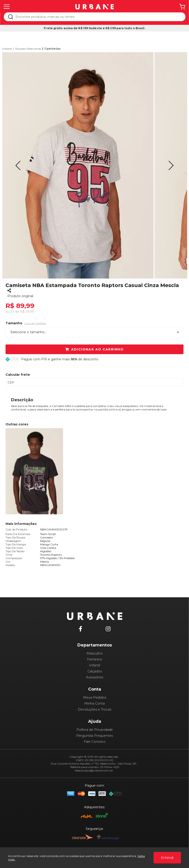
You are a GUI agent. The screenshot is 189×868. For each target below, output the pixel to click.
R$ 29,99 (27, 312)
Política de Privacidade (95, 730)
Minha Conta (94, 703)
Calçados (95, 671)
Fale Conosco (95, 742)
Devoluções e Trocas (94, 709)
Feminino (95, 659)
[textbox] (98, 17)
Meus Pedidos (95, 697)
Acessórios (95, 677)
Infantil (95, 665)
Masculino (95, 653)
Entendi (167, 858)
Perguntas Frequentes (94, 736)
